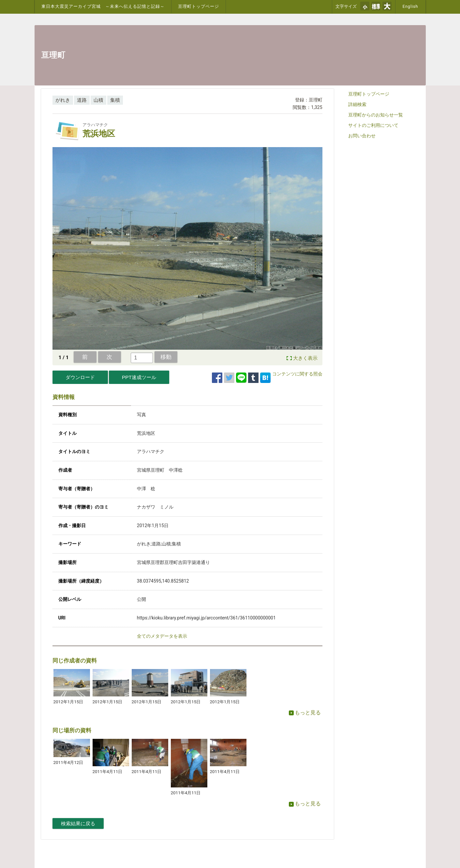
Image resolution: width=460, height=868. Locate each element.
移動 (166, 357)
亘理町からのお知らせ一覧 (376, 115)
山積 (98, 100)
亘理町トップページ (199, 6)
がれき (63, 100)
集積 (115, 100)
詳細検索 (357, 104)
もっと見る (305, 713)
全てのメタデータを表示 (162, 636)
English (410, 6)
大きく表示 (305, 358)
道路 (82, 100)
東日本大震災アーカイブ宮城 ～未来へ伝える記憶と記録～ (103, 6)
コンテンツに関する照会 (297, 374)
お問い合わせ (362, 136)
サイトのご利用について (373, 125)
